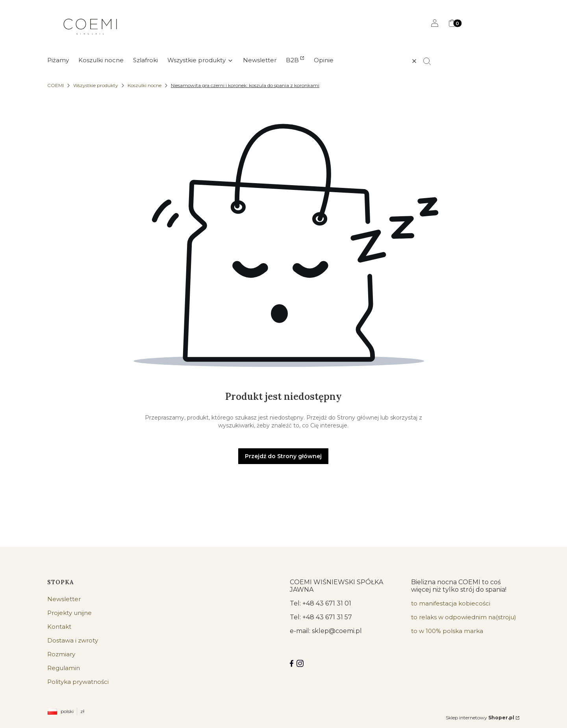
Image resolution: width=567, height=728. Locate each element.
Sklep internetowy (480, 718)
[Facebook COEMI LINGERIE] (292, 663)
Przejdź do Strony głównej (283, 456)
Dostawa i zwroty (73, 640)
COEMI (56, 85)
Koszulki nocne (145, 85)
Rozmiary (61, 654)
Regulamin (64, 668)
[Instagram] (300, 663)
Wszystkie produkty (96, 85)
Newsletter (64, 599)
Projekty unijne (69, 613)
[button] (430, 61)
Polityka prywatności (78, 682)
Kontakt (59, 627)
